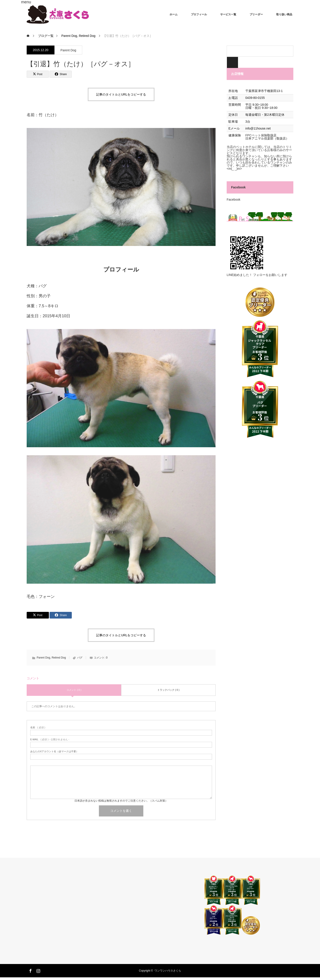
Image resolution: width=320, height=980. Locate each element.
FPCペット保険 (256, 135)
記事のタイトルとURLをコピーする (121, 94)
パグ (80, 658)
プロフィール (199, 14)
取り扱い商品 (284, 14)
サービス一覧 (228, 14)
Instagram (38, 970)
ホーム (174, 14)
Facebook (238, 187)
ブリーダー (256, 14)
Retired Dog (59, 658)
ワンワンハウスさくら (168, 971)
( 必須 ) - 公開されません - (50, 739)
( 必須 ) (38, 728)
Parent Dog (68, 50)
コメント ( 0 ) (74, 690)
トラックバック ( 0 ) (168, 690)
